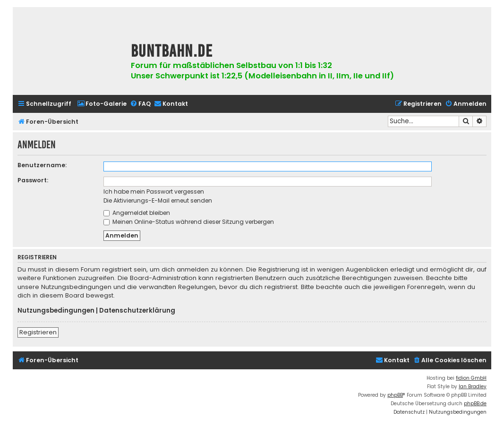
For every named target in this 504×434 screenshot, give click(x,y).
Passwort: (33, 180)
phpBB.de (475, 404)
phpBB (395, 395)
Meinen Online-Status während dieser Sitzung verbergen (189, 222)
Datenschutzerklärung (137, 311)
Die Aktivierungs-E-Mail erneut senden (158, 200)
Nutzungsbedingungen (56, 311)
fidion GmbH (471, 378)
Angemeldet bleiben (137, 213)
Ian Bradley (473, 387)
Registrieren (38, 332)
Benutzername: (42, 165)
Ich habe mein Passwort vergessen (154, 191)
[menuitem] (102, 104)
